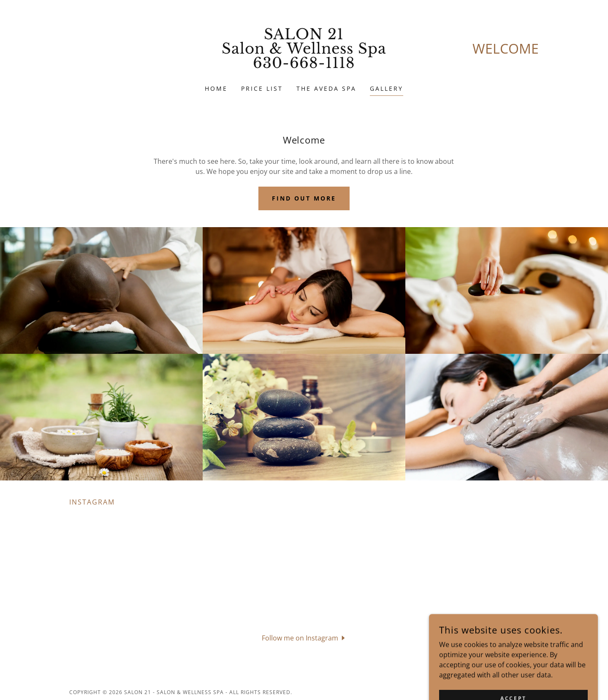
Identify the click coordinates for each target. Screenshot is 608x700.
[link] (304, 65)
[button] (304, 638)
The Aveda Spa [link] (326, 88)
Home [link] (216, 88)
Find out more (304, 198)
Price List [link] (262, 88)
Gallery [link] (387, 88)
